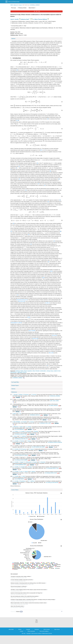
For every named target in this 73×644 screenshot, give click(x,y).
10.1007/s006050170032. (22, 465)
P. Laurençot (28, 431)
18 (18, 120)
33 (13, 223)
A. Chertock (22, 441)
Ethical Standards (31, 631)
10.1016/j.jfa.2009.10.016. (52, 473)
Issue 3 (21, 5)
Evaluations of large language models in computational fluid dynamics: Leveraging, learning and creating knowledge (33, 600)
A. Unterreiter (42, 462)
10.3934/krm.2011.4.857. (47, 423)
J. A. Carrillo (28, 427)
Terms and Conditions (44, 631)
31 (56, 335)
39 (20, 323)
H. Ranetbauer (22, 481)
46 (49, 353)
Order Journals (47, 629)
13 (54, 241)
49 (50, 171)
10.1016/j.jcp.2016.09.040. (54, 482)
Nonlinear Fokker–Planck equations (24, 371)
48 (37, 339)
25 (11, 323)
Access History (15, 490)
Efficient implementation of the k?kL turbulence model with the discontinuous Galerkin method (29, 603)
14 (27, 300)
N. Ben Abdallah (16, 422)
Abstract (13, 39)
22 (22, 300)
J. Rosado (36, 431)
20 (52, 271)
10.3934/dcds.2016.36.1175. (23, 439)
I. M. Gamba (24, 422)
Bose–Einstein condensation (39, 371)
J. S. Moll (23, 476)
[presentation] (15, 52)
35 (30, 317)
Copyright (28, 629)
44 (35, 339)
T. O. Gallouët (23, 436)
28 (28, 317)
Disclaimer (37, 629)
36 (17, 70)
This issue (13, 8)
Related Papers (15, 385)
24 (48, 119)
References (14, 392)
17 (17, 120)
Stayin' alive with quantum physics (18, 606)
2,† (29, 19)
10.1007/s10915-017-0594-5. (23, 455)
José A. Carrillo (14, 19)
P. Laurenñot (22, 467)
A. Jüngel (21, 462)
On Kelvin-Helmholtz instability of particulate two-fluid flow (22, 580)
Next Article (32, 8)
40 (21, 323)
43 (47, 303)
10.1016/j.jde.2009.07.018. (54, 468)
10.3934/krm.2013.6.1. (36, 415)
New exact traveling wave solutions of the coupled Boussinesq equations (25, 596)
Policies (20, 629)
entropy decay (50, 371)
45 (33, 339)
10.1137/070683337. (21, 429)
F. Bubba (20, 395)
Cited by (13, 389)
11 (46, 303)
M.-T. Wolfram (31, 481)
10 (21, 301)
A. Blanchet (15, 427)
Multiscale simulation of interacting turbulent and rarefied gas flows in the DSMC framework (29, 583)
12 (25, 300)
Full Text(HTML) (15, 382)
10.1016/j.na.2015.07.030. (22, 434)
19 (19, 300)
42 (21, 300)
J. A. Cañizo (15, 431)
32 (17, 300)
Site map (24, 633)
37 (36, 339)
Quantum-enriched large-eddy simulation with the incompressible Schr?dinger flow (27, 593)
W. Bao (14, 414)
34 (55, 335)
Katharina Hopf (25, 19)
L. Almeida (15, 395)
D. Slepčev (33, 472)
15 (37, 163)
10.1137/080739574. (21, 479)
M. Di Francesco (23, 449)
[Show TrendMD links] (62, 611)
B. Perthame (26, 395)
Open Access (57, 629)
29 (53, 353)
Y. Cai (20, 414)
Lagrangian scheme (22, 372)
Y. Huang (29, 441)
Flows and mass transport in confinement (19, 586)
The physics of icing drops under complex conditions (21, 576)
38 (14, 323)
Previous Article (22, 8)
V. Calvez (21, 427)
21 (19, 166)
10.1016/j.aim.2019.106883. (23, 460)
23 (41, 150)
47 (19, 179)
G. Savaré (25, 472)
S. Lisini (21, 472)
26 (13, 323)
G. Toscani (31, 422)
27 (17, 323)
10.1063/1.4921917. (55, 405)
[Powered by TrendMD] (17, 612)
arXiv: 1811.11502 (54, 401)
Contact (21, 631)
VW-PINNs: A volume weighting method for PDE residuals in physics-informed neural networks (29, 590)
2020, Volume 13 (14, 5)
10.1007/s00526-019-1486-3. (40, 447)
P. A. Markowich (27, 462)
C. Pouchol (34, 395)
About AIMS (11, 629)
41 (52, 335)
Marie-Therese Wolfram (41, 19)
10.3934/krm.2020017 (35, 5)
